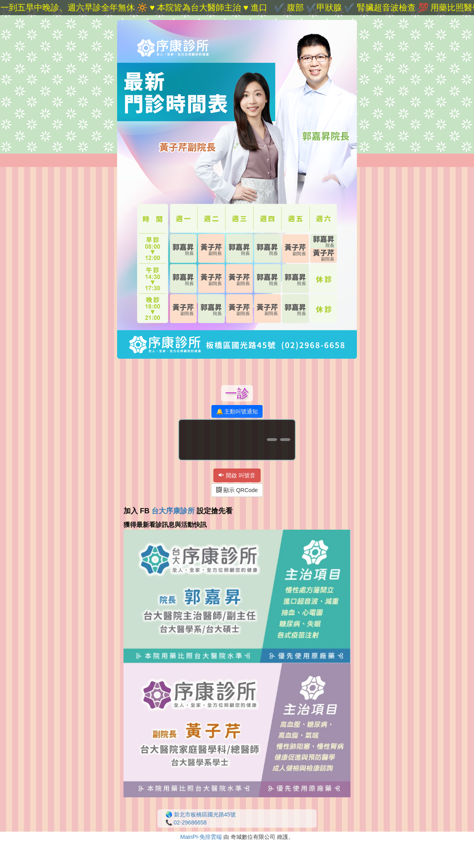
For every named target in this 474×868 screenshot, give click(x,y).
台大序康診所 (173, 511)
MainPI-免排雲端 (201, 837)
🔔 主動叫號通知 (237, 411)
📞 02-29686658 (186, 822)
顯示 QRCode (237, 490)
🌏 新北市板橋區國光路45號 (201, 814)
